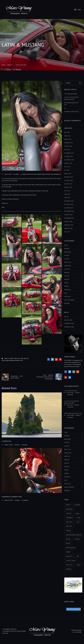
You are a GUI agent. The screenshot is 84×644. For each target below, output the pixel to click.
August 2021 (68, 187)
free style (34, 174)
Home (3, 65)
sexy (52, 174)
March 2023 (68, 174)
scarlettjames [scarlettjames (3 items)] (71, 561)
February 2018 (69, 225)
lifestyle (26, 358)
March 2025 (68, 139)
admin (17, 174)
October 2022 (69, 180)
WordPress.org (69, 327)
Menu (78, 10)
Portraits (48, 174)
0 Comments (70, 395)
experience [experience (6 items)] (70, 518)
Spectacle (26, 500)
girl (22, 358)
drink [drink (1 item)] (78, 513)
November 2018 (69, 218)
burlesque (68, 252)
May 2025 (67, 132)
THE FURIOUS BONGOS (71, 94)
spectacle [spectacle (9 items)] (69, 565)
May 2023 (67, 170)
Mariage (67, 273)
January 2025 (68, 146)
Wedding (67, 303)
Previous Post (14, 376)
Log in (66, 317)
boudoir (67, 249)
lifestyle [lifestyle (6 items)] (69, 526)
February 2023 (69, 177)
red (22, 361)
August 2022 (68, 184)
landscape (68, 266)
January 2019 (68, 215)
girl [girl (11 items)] (78, 522)
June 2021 (67, 194)
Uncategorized (57, 174)
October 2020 (69, 204)
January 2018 (68, 228)
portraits (17, 361)
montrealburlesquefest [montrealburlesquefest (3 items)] (74, 535)
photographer (10, 361)
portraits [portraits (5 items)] (69, 556)
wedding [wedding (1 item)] (69, 569)
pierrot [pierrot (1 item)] (68, 552)
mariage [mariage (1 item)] (69, 531)
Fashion (29, 174)
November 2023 (69, 153)
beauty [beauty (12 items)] (68, 505)
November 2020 (69, 201)
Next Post (51, 375)
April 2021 (67, 198)
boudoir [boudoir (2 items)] (77, 505)
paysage (25, 445)
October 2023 (69, 156)
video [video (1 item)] (79, 565)
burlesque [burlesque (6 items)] (69, 509)
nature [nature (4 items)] (77, 539)
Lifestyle (39, 174)
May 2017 (67, 232)
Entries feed (68, 320)
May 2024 (67, 150)
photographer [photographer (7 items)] (71, 548)
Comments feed (69, 324)
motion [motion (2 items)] (68, 539)
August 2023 (68, 163)
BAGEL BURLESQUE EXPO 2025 (71, 104)
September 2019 (69, 211)
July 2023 (67, 167)
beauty (6, 358)
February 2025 (69, 143)
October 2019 (69, 208)
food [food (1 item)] (79, 518)
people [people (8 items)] (68, 543)
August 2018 (68, 222)
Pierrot (67, 286)
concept (10, 65)
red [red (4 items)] (78, 556)
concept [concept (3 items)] (69, 513)
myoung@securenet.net (10, 629)
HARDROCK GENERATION (71, 112)
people (4, 361)
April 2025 (67, 136)
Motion (67, 276)
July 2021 (67, 191)
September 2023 (69, 160)
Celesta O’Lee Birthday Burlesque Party (72, 98)
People (43, 174)
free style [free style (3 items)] (69, 522)
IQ (65, 108)
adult (66, 245)
